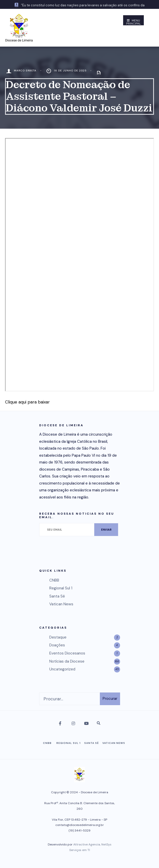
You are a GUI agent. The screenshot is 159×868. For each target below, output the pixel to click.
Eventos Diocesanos (67, 653)
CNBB (54, 580)
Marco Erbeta (25, 71)
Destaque (58, 637)
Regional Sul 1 (61, 588)
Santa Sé (57, 596)
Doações (57, 645)
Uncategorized (62, 669)
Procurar (110, 699)
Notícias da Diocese (67, 661)
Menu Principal (133, 22)
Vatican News (61, 604)
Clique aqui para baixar (27, 402)
